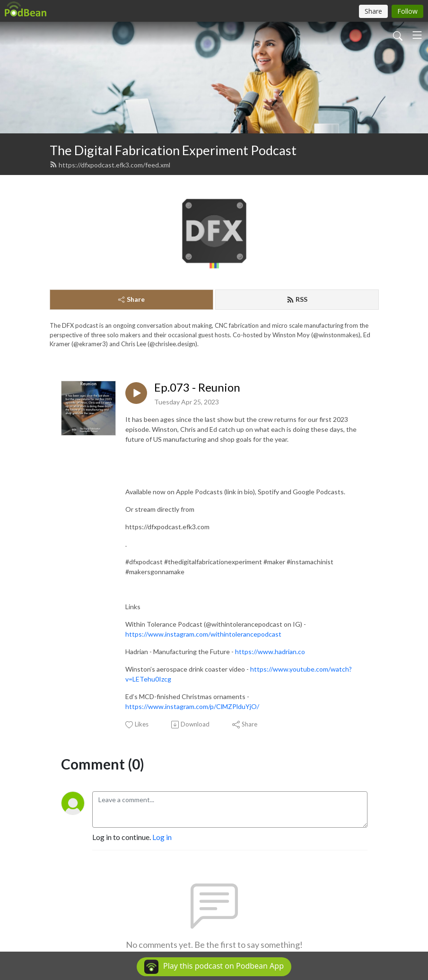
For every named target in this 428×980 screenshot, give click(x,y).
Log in (162, 837)
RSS (297, 299)
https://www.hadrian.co (270, 652)
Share (131, 299)
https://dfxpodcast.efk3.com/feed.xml (110, 165)
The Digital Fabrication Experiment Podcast (173, 150)
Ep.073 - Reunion (197, 387)
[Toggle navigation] (417, 35)
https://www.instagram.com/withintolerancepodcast (203, 634)
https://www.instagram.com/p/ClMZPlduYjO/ (192, 706)
